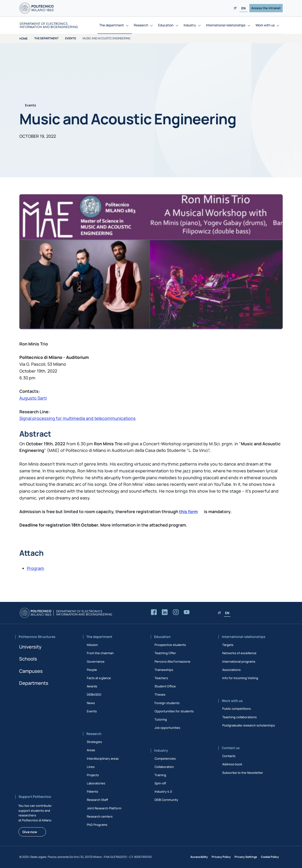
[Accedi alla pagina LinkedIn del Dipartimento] (165, 612)
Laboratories (96, 783)
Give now (30, 832)
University (30, 647)
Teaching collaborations (239, 717)
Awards (92, 686)
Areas (91, 750)
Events (71, 38)
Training (160, 775)
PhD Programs (97, 825)
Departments (34, 683)
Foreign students (167, 703)
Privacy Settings (246, 857)
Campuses (31, 671)
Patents (92, 791)
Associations (231, 670)
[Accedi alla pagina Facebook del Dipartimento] (154, 612)
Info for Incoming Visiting (240, 678)
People (92, 670)
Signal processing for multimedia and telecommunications (78, 418)
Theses (160, 694)
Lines (91, 767)
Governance (96, 661)
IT (235, 8)
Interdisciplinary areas (103, 758)
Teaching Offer (165, 653)
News (91, 703)
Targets (228, 645)
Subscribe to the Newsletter (243, 773)
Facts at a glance (99, 678)
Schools (28, 659)
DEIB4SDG (94, 694)
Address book (232, 764)
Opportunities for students (174, 711)
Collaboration (164, 767)
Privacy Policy (221, 857)
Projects (93, 775)
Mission (92, 645)
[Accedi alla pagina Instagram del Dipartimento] (176, 612)
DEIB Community (166, 800)
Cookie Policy (270, 857)
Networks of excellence (239, 653)
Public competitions (237, 709)
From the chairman (100, 653)
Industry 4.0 (163, 791)
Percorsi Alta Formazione (172, 661)
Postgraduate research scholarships (249, 725)
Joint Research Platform (104, 808)
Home (23, 39)
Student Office (165, 686)
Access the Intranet (266, 8)
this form (188, 511)
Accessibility (199, 857)
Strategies (94, 742)
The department (46, 38)
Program (36, 568)
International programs (239, 661)
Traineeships (164, 670)
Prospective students (170, 645)
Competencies (165, 758)
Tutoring (161, 719)
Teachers (161, 678)
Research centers (100, 816)
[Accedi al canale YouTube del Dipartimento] (187, 612)
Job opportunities (167, 728)
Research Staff (97, 800)
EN (243, 8)
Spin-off (160, 783)
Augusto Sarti (33, 398)
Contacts (229, 756)
